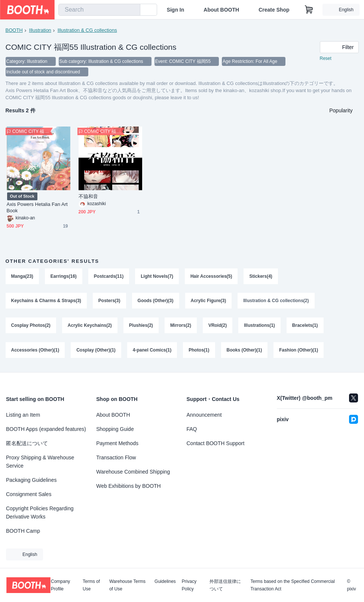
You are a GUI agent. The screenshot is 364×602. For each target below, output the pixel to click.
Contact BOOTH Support (216, 443)
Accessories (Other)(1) (35, 350)
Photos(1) (199, 350)
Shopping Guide (115, 429)
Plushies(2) (141, 326)
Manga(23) (22, 276)
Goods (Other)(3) (156, 301)
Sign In (176, 10)
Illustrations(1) (259, 326)
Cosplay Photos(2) (31, 326)
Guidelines (165, 582)
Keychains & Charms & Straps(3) (46, 301)
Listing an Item (23, 415)
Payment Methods (117, 443)
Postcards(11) (109, 276)
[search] (133, 10)
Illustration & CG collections (87, 30)
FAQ (192, 429)
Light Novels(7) (157, 276)
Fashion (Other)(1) (299, 350)
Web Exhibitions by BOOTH (128, 486)
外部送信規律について (225, 585)
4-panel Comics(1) (152, 350)
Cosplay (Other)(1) (96, 350)
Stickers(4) (261, 276)
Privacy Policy (189, 585)
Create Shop (274, 10)
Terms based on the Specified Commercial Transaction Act (292, 585)
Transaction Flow (116, 457)
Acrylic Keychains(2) (90, 326)
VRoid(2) (218, 326)
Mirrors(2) (181, 326)
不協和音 (88, 196)
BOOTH (14, 30)
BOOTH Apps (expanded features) (46, 429)
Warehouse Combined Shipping (133, 472)
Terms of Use (91, 585)
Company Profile (60, 585)
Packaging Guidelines (31, 480)
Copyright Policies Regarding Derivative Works (40, 513)
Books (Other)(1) (244, 350)
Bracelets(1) (305, 326)
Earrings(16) (64, 276)
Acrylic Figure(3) (209, 301)
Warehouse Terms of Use (127, 585)
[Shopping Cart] (309, 10)
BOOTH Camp (23, 531)
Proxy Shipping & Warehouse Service (40, 462)
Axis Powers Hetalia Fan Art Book (37, 207)
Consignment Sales (29, 494)
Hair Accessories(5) (211, 276)
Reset (326, 58)
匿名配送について (27, 443)
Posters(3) (109, 301)
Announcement (204, 415)
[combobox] (99, 10)
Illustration (40, 30)
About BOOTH (221, 10)
